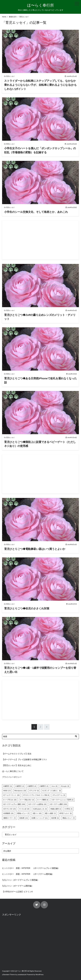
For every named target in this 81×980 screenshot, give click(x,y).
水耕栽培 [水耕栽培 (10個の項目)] (9, 813)
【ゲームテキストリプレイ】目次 (17, 754)
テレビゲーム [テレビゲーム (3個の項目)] (59, 795)
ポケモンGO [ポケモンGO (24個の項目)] (10, 809)
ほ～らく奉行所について (13, 771)
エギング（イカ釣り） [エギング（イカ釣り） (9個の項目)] (52, 791)
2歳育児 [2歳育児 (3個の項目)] (32, 786)
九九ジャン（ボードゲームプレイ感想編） (21, 880)
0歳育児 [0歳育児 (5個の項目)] (8, 786)
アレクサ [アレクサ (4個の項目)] (34, 791)
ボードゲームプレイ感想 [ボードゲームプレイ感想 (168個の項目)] (14, 804)
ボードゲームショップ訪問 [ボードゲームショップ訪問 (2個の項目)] (63, 800)
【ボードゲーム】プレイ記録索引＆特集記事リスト (25, 759)
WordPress (40, 975)
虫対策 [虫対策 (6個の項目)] (55, 818)
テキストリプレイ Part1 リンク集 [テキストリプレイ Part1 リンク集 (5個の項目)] (37, 795)
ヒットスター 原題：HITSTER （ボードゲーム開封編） (28, 874)
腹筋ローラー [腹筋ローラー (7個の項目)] (10, 818)
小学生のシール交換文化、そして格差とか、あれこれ (36, 212)
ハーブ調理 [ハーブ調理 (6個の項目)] (43, 800)
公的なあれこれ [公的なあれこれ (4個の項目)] (40, 809)
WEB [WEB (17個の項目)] (7, 791)
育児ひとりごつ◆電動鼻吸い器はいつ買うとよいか (35, 549)
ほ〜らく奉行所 (40, 5)
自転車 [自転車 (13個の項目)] (24, 818)
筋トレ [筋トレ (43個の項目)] (37, 813)
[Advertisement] (40, 240)
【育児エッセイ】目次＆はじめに (17, 765)
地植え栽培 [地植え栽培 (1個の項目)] (56, 809)
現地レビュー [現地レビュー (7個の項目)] (23, 813)
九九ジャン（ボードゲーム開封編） (18, 886)
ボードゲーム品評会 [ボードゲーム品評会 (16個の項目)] (38, 804)
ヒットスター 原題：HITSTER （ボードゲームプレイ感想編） (31, 868)
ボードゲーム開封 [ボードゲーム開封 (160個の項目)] (59, 804)
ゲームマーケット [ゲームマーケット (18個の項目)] (12, 795)
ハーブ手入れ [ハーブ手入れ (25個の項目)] (10, 800)
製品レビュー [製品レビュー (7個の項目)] (69, 818)
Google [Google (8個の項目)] (65, 786)
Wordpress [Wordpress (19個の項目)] (20, 791)
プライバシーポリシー (12, 777)
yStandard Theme (8, 975)
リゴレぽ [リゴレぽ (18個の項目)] (25, 809)
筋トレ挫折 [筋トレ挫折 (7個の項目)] (51, 813)
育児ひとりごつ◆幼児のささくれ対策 (27, 608)
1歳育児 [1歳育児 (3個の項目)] (20, 786)
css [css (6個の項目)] (55, 786)
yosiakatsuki (22, 975)
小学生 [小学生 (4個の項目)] (69, 809)
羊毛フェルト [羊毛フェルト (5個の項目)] (66, 813)
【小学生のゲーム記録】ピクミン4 (17, 892)
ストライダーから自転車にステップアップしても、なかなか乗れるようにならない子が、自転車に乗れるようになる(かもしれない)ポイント (40, 85)
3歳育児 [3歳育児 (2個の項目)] (44, 786)
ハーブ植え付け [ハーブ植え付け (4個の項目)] (27, 800)
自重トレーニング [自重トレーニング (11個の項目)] (40, 818)
